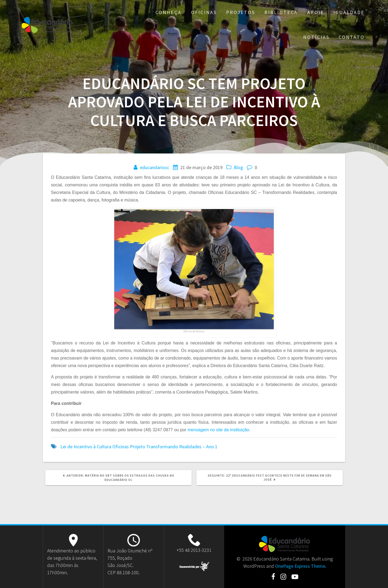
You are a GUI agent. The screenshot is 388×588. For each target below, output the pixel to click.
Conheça (169, 12)
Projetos (241, 12)
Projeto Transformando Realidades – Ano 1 (174, 447)
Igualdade (349, 12)
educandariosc (155, 167)
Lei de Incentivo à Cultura (86, 447)
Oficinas (204, 12)
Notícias (316, 37)
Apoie (316, 12)
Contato (352, 37)
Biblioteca (281, 12)
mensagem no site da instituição (218, 430)
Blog (238, 167)
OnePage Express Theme (300, 566)
